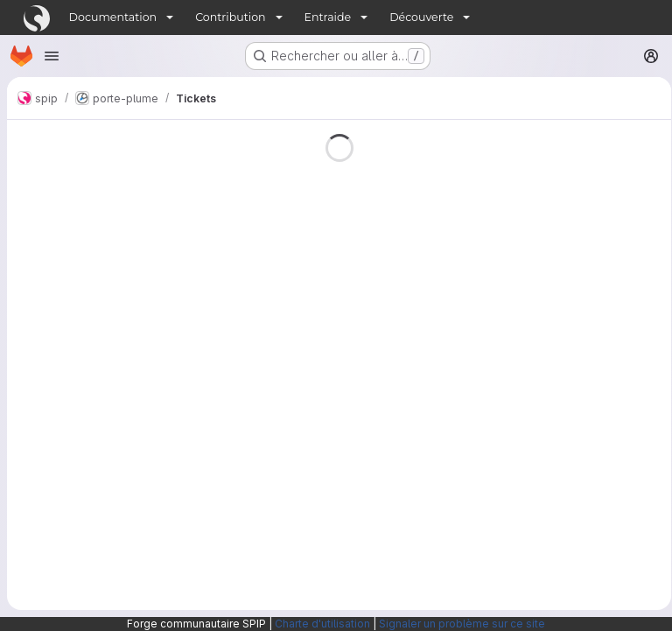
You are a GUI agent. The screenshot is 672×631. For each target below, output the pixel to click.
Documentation (113, 17)
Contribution (230, 17)
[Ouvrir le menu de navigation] (52, 56)
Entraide (328, 17)
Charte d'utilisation (322, 624)
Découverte (421, 17)
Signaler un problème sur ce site (462, 624)
